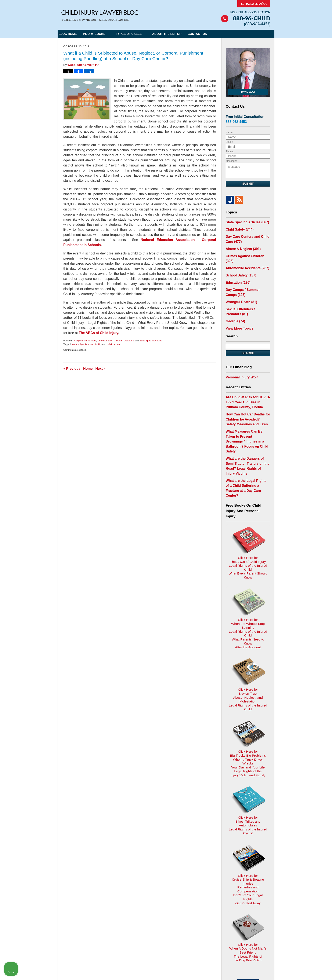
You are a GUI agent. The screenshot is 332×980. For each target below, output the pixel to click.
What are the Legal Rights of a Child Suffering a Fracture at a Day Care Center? (247, 454)
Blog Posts (205, 888)
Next (101, 369)
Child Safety (238, 229)
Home (88, 369)
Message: (231, 161)
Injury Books (103, 34)
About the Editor (176, 34)
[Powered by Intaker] (296, 971)
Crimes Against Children (110, 341)
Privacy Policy (142, 888)
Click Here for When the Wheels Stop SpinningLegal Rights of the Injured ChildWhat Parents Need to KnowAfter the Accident (248, 558)
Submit (248, 184)
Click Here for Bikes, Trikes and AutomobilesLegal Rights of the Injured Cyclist (248, 713)
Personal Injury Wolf (240, 363)
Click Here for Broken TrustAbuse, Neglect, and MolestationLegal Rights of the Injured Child (248, 609)
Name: (229, 132)
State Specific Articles (151, 341)
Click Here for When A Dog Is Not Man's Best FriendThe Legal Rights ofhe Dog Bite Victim (248, 814)
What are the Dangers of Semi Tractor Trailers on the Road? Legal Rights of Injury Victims (247, 438)
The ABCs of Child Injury (99, 333)
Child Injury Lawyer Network (113, 933)
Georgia (234, 309)
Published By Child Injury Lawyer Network (246, 13)
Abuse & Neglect (241, 246)
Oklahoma (129, 341)
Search (248, 340)
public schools (114, 344)
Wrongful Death (240, 291)
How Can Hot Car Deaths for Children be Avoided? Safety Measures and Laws (246, 403)
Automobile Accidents (245, 260)
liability (98, 344)
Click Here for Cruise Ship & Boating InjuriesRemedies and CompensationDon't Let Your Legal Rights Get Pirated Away (248, 762)
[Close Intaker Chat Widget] (318, 845)
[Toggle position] (309, 845)
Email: (229, 142)
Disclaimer (164, 888)
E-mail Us (71, 910)
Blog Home (72, 34)
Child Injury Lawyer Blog (100, 16)
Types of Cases (138, 34)
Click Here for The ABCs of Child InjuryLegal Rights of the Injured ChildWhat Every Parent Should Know (248, 508)
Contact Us (211, 34)
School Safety (239, 266)
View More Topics (238, 315)
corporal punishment (83, 344)
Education (237, 273)
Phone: (230, 151)
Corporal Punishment (85, 341)
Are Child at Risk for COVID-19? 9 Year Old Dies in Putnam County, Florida (247, 387)
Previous (72, 369)
